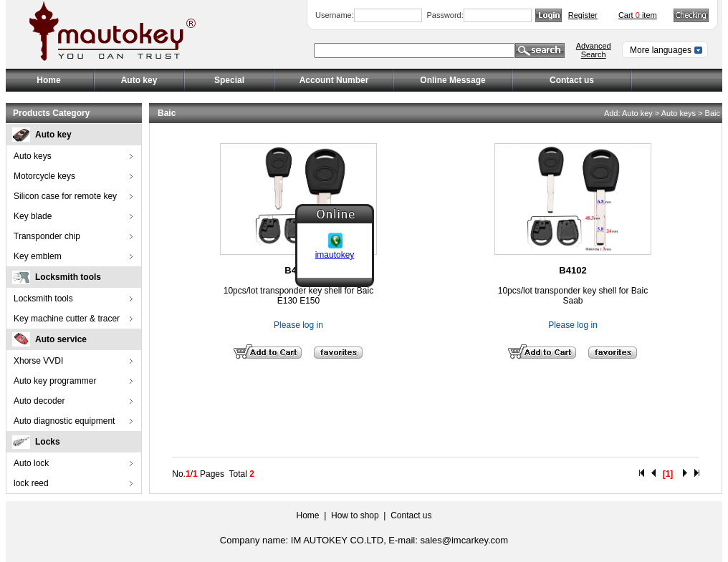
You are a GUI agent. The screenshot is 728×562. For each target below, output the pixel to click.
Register (583, 15)
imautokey (335, 254)
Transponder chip (47, 236)
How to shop (355, 515)
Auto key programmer (55, 381)
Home (48, 80)
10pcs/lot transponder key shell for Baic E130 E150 (298, 296)
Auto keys (33, 156)
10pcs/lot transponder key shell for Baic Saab (573, 296)
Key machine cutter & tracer (67, 319)
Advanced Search (594, 50)
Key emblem (38, 256)
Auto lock (31, 463)
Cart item (638, 15)
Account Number (334, 80)
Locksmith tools (68, 277)
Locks (48, 442)
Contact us (572, 80)
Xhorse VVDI (38, 361)
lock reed (31, 483)
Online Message (452, 80)
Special (229, 80)
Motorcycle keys (44, 176)
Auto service (61, 339)
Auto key (53, 135)
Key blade (33, 216)
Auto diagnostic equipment (64, 421)
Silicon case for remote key (65, 196)
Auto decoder (39, 401)
